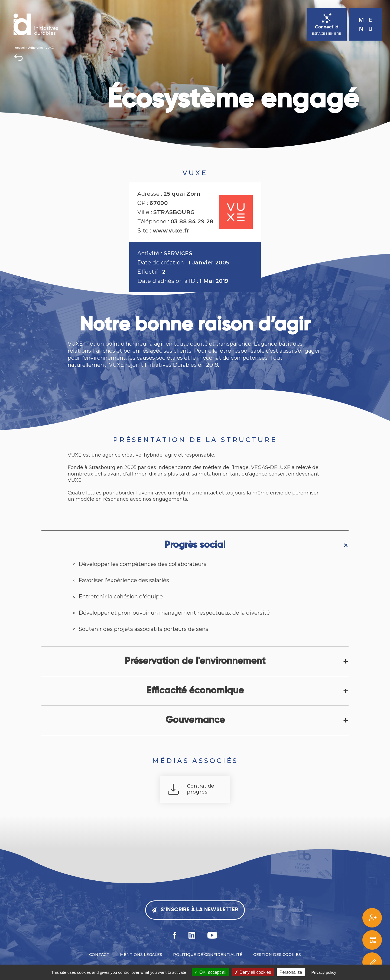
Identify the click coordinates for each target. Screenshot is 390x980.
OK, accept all (210, 972)
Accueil (20, 48)
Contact (99, 955)
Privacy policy (324, 972)
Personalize (291, 972)
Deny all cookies (253, 972)
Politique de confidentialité (208, 955)
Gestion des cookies (277, 955)
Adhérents (35, 48)
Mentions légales (141, 955)
